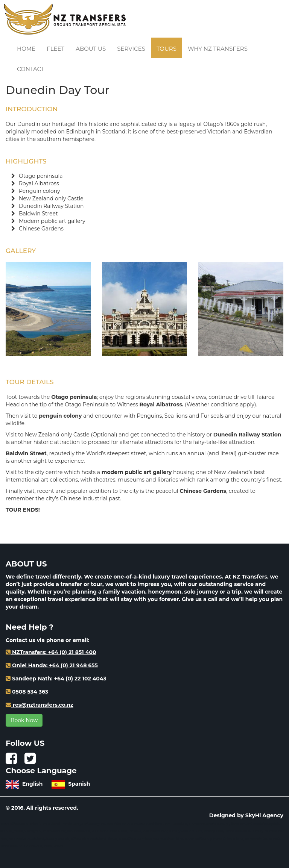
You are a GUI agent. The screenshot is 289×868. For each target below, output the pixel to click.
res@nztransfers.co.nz (40, 705)
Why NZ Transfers (218, 49)
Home (26, 49)
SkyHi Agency (264, 815)
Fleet (56, 49)
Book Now (24, 720)
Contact (31, 69)
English (25, 784)
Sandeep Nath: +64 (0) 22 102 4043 (56, 679)
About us (91, 49)
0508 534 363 (27, 692)
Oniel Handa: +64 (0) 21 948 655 (52, 665)
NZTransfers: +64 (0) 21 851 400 (51, 652)
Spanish (71, 784)
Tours (167, 49)
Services (131, 49)
